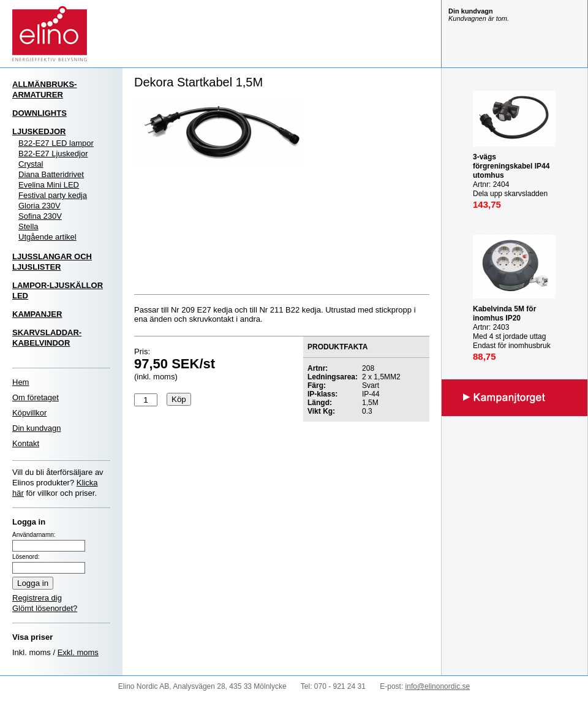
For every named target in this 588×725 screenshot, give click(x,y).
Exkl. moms (78, 652)
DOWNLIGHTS (40, 113)
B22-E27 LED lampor (56, 143)
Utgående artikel (47, 237)
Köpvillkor (29, 413)
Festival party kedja (53, 195)
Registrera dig (37, 598)
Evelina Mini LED (49, 185)
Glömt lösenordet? (45, 608)
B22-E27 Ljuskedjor (53, 154)
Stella (28, 226)
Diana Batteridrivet (51, 174)
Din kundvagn (37, 428)
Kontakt (26, 443)
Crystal (31, 164)
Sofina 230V (40, 216)
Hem (21, 382)
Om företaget (36, 397)
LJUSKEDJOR (39, 131)
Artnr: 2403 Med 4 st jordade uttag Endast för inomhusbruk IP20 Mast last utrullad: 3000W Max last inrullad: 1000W (513, 341)
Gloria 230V (40, 206)
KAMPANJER (37, 314)
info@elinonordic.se (438, 686)
